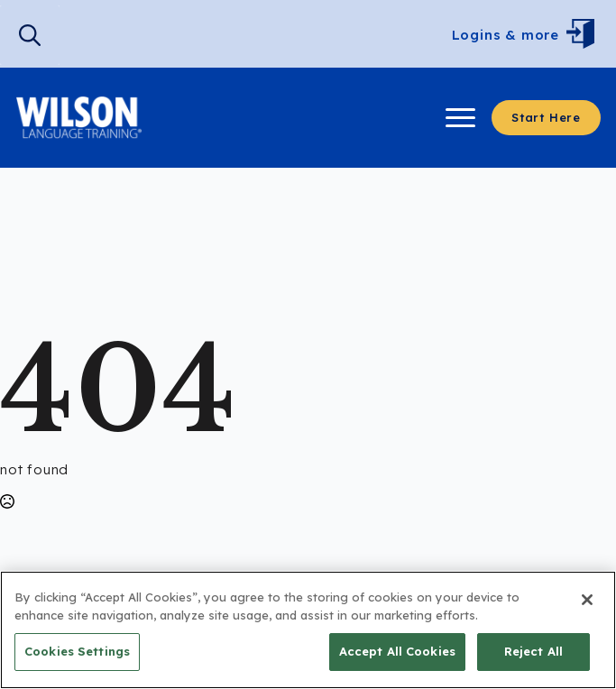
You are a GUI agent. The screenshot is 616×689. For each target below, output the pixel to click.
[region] (308, 630)
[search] (30, 35)
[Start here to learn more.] (546, 118)
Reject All (533, 651)
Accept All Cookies (397, 651)
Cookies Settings (77, 651)
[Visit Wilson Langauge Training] (79, 118)
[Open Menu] (585, 35)
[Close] (587, 600)
